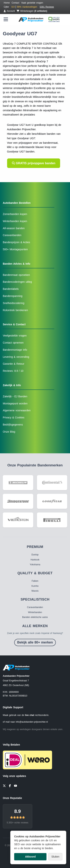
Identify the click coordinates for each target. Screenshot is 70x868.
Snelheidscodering (14, 303)
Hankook (35, 560)
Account (9, 11)
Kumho (35, 586)
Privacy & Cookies (14, 417)
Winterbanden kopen (15, 221)
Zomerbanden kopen (15, 214)
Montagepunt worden (15, 403)
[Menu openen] (6, 19)
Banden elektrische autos (35, 617)
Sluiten (55, 857)
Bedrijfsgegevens (13, 425)
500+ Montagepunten (15, 249)
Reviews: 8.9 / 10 (13, 371)
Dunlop (35, 555)
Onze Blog (9, 432)
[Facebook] (10, 785)
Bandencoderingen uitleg (17, 282)
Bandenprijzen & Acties (16, 242)
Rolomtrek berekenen (15, 310)
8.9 (18, 811)
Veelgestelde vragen (15, 336)
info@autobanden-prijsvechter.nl (32, 722)
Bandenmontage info (15, 350)
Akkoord (30, 857)
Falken (35, 581)
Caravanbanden (12, 235)
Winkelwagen (32, 11)
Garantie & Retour (14, 364)
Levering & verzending (16, 357)
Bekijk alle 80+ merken (35, 642)
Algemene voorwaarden (17, 410)
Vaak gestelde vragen (32, 3)
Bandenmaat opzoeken (16, 275)
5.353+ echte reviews (18, 823)
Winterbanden (35, 612)
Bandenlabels (11, 289)
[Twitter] (4, 785)
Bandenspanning (13, 296)
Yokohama (35, 565)
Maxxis (35, 591)
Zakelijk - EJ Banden (15, 396)
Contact (15, 3)
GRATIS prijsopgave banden (34, 163)
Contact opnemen (13, 343)
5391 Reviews (47, 7)
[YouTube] (15, 785)
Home (7, 3)
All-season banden (14, 228)
